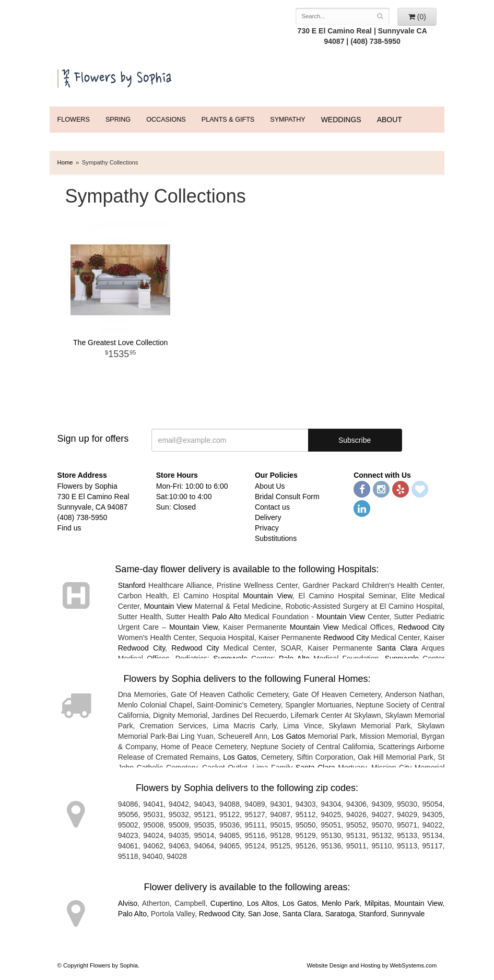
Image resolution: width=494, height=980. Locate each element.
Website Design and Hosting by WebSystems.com (372, 965)
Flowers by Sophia (115, 76)
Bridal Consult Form (287, 497)
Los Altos (262, 903)
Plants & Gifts (228, 120)
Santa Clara (397, 648)
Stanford (132, 585)
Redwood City (421, 627)
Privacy (267, 528)
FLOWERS (74, 120)
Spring (118, 120)
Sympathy (287, 120)
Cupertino (226, 903)
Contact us (272, 507)
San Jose (263, 914)
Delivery (268, 517)
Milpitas (377, 903)
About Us (270, 486)
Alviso (128, 903)
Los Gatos (289, 736)
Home (65, 162)
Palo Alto (227, 617)
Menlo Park (341, 903)
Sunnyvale (408, 914)
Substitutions (276, 538)
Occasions (166, 120)
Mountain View (268, 596)
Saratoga (340, 914)
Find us (69, 528)
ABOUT (390, 120)
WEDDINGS (341, 120)
